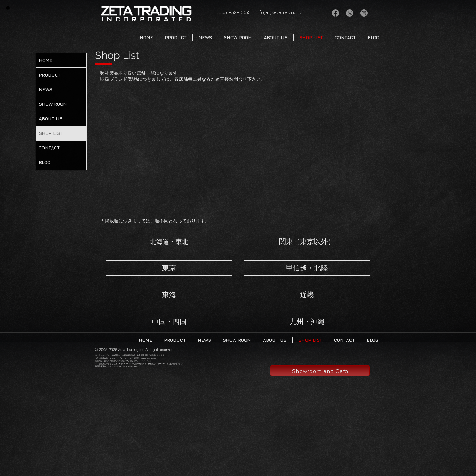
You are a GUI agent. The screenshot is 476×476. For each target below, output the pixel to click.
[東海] (169, 295)
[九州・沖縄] (307, 322)
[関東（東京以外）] (307, 241)
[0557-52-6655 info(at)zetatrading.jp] (260, 12)
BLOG (45, 162)
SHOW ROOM (53, 104)
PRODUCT (50, 75)
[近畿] (307, 295)
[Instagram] (364, 13)
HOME (46, 60)
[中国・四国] (169, 322)
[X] (350, 13)
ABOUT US (51, 119)
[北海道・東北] (169, 241)
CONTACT (49, 148)
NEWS (46, 89)
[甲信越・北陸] (307, 268)
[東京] (169, 268)
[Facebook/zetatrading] (335, 13)
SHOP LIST (51, 133)
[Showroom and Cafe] (320, 371)
